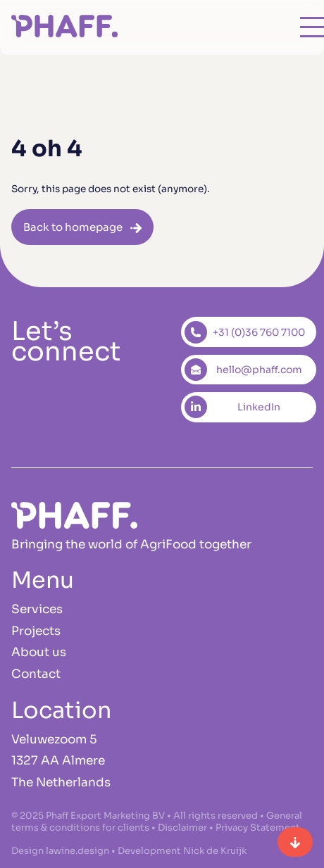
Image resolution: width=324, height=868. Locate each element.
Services (37, 609)
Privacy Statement (258, 828)
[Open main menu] (300, 27)
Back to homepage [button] (73, 227)
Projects (36, 631)
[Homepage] (64, 28)
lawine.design (77, 851)
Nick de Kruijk (215, 851)
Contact (36, 674)
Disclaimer (182, 828)
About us (39, 652)
